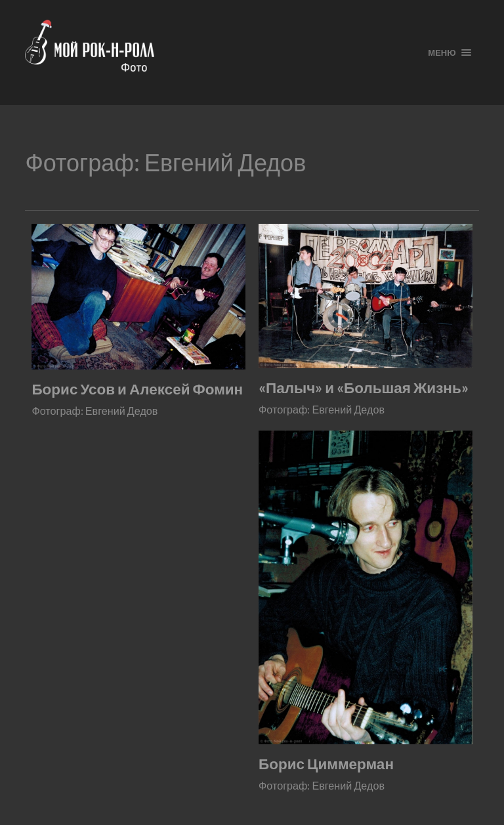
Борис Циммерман (326, 764)
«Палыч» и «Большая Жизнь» (364, 388)
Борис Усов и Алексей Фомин (137, 389)
